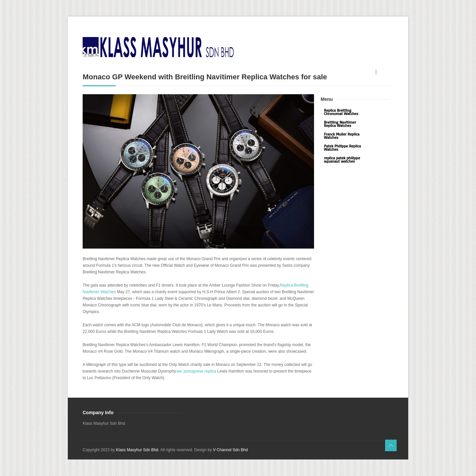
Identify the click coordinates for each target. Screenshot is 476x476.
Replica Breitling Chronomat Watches (341, 112)
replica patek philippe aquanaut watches (342, 159)
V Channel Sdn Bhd (230, 450)
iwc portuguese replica (197, 371)
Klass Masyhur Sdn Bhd (137, 450)
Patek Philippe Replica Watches (342, 148)
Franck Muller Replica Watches (342, 136)
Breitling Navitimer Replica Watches (340, 124)
